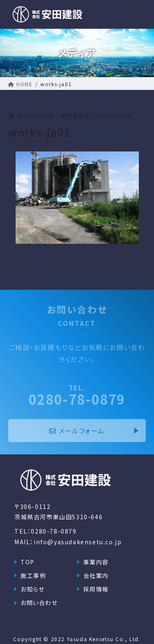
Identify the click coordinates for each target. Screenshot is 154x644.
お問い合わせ (39, 603)
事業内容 (96, 562)
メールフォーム (77, 431)
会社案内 (96, 575)
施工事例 (33, 575)
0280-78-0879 (77, 395)
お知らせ (32, 589)
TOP (28, 562)
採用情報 (96, 589)
